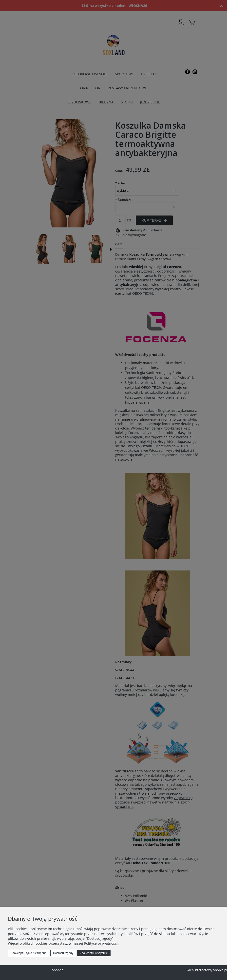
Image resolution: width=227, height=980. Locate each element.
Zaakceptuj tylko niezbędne (28, 953)
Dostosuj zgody (63, 953)
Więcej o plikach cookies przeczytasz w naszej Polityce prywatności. (63, 943)
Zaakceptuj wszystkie (94, 953)
